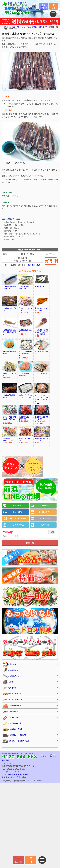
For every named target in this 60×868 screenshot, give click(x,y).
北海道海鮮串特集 (12, 723)
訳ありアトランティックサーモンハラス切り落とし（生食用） (42, 398)
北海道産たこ (10, 670)
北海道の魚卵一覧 (12, 706)
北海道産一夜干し (12, 718)
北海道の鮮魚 (10, 712)
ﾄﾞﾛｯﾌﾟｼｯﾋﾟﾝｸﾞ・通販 (17, 518)
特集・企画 (9, 664)
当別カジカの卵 (24, 373)
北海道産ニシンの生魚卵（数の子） (42, 309)
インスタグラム (17, 525)
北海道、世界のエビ (12, 700)
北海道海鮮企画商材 (12, 729)
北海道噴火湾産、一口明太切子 (26, 418)
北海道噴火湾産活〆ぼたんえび (9, 396)
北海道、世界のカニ (12, 694)
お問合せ (44, 8)
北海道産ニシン (40, 286)
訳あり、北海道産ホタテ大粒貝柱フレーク (26, 354)
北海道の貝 (9, 682)
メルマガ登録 (45, 518)
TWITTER (45, 525)
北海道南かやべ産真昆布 (14, 735)
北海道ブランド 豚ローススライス (42, 440)
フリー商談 (17, 512)
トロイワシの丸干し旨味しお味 (26, 287)
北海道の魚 (9, 688)
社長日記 (45, 505)
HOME (6, 27)
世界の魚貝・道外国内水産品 (16, 741)
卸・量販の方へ (45, 512)
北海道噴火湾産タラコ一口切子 (42, 418)
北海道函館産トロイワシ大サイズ (9, 287)
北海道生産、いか (17, 27)
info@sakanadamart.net (18, 774)
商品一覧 (18, 862)
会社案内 (5, 760)
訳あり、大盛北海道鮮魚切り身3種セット (9, 419)
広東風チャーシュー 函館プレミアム (10, 440)
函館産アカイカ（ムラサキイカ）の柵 (26, 396)
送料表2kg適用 (34, 265)
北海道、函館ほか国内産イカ (37, 27)
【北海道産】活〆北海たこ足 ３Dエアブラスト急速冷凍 (42, 332)
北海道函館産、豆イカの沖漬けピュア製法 (9, 332)
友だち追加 (17, 505)
